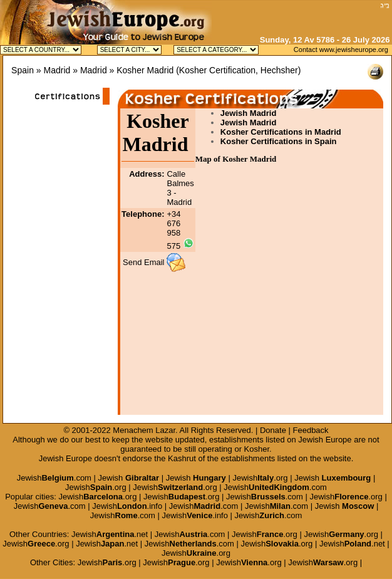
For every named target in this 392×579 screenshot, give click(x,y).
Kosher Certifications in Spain (279, 141)
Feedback (311, 430)
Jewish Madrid (249, 113)
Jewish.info (127, 506)
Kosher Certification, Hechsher (239, 70)
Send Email (143, 262)
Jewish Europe (325, 440)
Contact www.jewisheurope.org (341, 50)
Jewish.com (54, 478)
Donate (273, 430)
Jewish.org (260, 478)
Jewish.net (110, 534)
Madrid (57, 70)
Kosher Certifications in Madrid (281, 132)
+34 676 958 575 (173, 230)
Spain (23, 70)
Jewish (129, 478)
